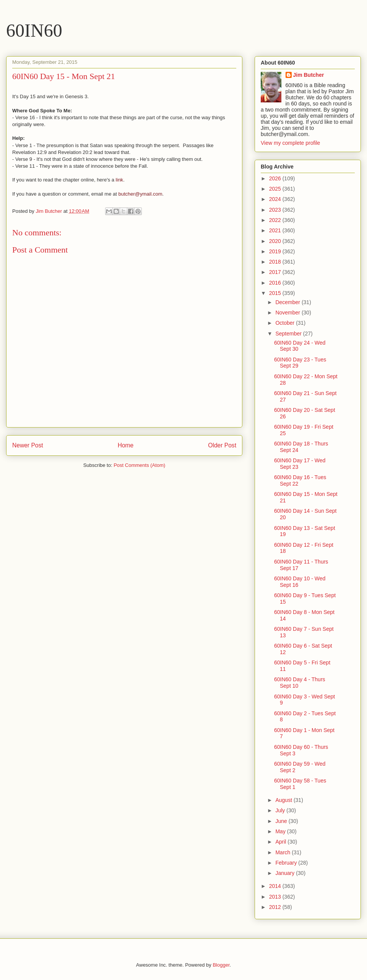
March (283, 852)
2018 (276, 262)
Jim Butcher (309, 75)
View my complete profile (290, 143)
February (287, 863)
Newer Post (28, 445)
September (289, 334)
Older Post (222, 445)
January (286, 873)
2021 (276, 230)
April (281, 842)
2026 (276, 178)
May (281, 831)
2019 (276, 251)
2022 (276, 220)
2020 (276, 241)
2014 (276, 886)
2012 (276, 907)
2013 (276, 897)
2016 (276, 283)
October (286, 323)
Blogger (221, 965)
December (288, 302)
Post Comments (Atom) (139, 465)
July (281, 810)
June (282, 821)
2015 (276, 293)
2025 (276, 189)
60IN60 (34, 30)
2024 (276, 199)
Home (126, 445)
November (288, 313)
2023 (276, 210)
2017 (276, 272)
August (284, 800)
